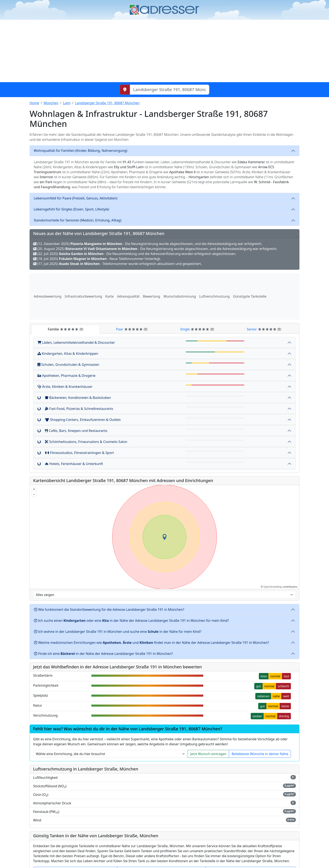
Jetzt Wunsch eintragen (208, 754)
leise (264, 676)
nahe (276, 696)
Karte (110, 296)
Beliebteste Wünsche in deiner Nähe (260, 754)
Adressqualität (128, 296)
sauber (257, 716)
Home (34, 103)
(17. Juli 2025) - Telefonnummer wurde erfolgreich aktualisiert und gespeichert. (117, 264)
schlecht (283, 686)
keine (285, 706)
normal (275, 676)
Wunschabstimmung (180, 296)
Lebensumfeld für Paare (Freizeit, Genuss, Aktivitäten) (75, 198)
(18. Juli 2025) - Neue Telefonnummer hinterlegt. (97, 259)
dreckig (284, 716)
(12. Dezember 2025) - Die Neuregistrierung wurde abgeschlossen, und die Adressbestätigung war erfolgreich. (148, 244)
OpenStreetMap (273, 587)
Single (197, 329)
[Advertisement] (164, 51)
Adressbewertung (48, 296)
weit (286, 696)
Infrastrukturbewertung (83, 296)
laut (286, 676)
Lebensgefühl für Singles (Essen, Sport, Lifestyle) (71, 209)
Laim (67, 103)
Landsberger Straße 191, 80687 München (107, 103)
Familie (65, 329)
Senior (264, 329)
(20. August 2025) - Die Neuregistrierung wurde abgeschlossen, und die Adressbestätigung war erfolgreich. (155, 249)
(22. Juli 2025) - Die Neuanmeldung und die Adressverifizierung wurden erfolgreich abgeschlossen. (135, 254)
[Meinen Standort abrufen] (125, 90)
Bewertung (151, 296)
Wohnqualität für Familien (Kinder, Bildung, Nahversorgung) (80, 151)
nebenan (263, 696)
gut (258, 686)
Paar (132, 329)
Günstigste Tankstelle (250, 296)
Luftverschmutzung (214, 296)
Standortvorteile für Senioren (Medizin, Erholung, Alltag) (77, 220)
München (51, 103)
